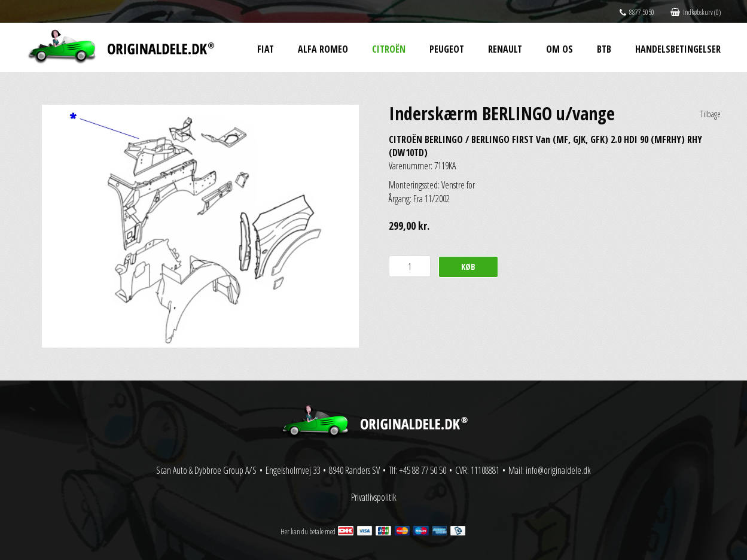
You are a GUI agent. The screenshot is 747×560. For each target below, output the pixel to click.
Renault (505, 49)
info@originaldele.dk (558, 470)
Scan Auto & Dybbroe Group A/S (206, 470)
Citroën (389, 49)
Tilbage (711, 114)
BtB (604, 49)
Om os (560, 49)
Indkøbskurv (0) (696, 12)
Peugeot (447, 49)
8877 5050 (637, 12)
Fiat (266, 49)
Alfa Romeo (323, 49)
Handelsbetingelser (678, 49)
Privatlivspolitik (374, 497)
